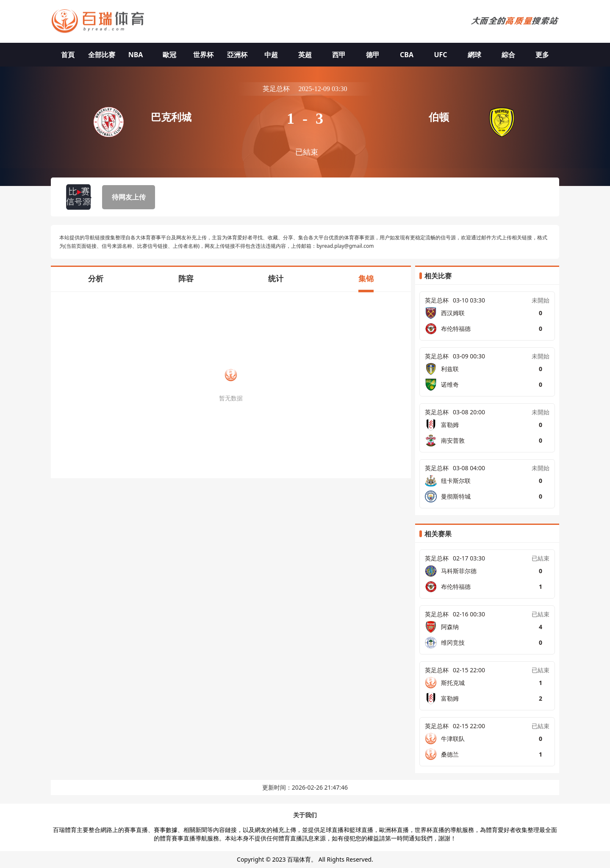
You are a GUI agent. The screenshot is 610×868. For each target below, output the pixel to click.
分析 (96, 278)
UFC (440, 55)
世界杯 (203, 55)
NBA (136, 55)
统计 (276, 278)
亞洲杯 (237, 55)
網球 (474, 55)
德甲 (373, 55)
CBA (407, 55)
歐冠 (169, 55)
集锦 (366, 278)
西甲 (339, 55)
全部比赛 (102, 55)
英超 (305, 55)
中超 (271, 55)
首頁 (68, 55)
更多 (542, 55)
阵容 (186, 278)
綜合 (508, 55)
